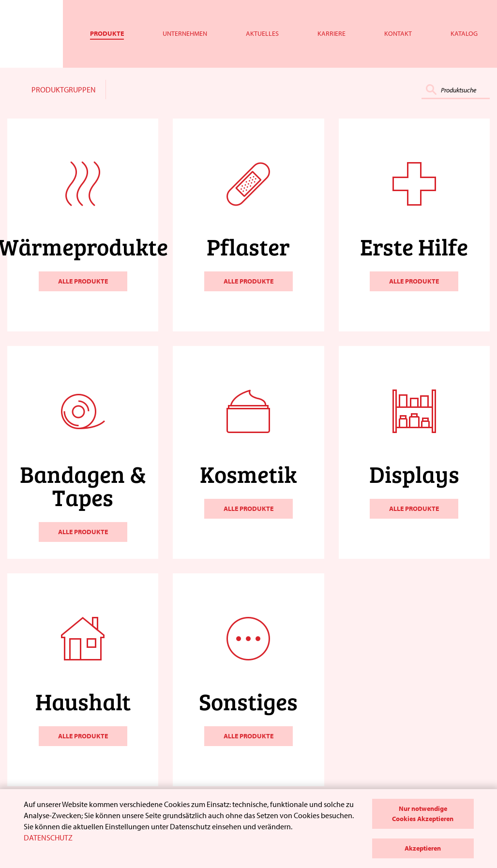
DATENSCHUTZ (48, 838)
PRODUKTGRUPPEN (64, 90)
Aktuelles (262, 33)
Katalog (464, 33)
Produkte (107, 33)
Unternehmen (185, 33)
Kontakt (398, 33)
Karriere (331, 33)
